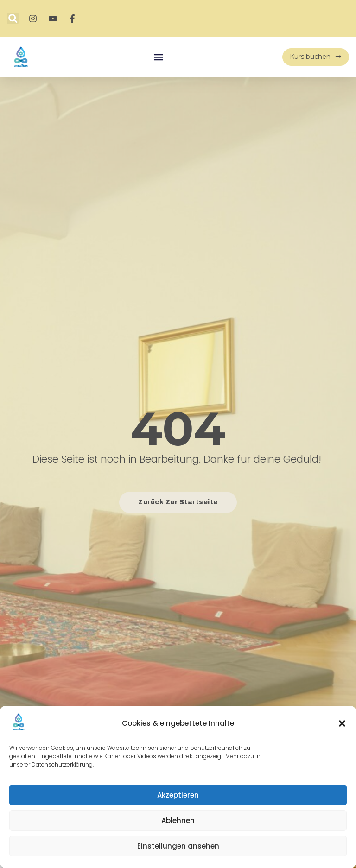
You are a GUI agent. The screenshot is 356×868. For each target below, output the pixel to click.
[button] (342, 723)
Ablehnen (178, 820)
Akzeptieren (178, 795)
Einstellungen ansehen (178, 846)
